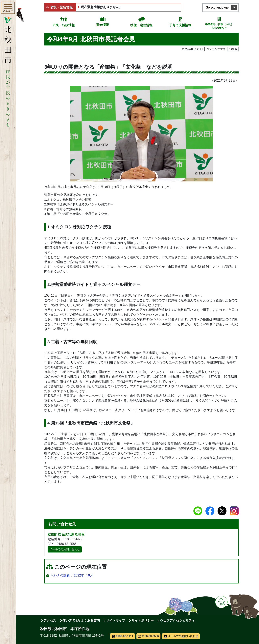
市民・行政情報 (64, 25)
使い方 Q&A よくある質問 (81, 620)
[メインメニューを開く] (8, 8)
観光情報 (103, 25)
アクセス (50, 620)
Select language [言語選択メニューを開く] (217, 7)
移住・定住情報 (141, 25)
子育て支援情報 (180, 25)
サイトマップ (116, 620)
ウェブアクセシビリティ (177, 620)
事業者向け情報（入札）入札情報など (219, 26)
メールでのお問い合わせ (65, 549)
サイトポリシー (143, 620)
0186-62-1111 (122, 636)
